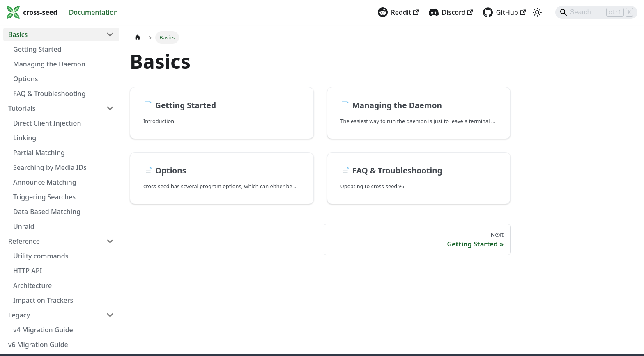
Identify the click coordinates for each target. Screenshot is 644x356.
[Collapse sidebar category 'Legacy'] (110, 315)
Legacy (19, 315)
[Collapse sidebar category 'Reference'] (110, 241)
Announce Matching (45, 182)
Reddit (405, 12)
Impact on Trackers (43, 300)
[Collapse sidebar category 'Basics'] (110, 34)
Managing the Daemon (49, 64)
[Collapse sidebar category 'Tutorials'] (110, 108)
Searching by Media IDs (50, 167)
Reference (24, 241)
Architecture (32, 285)
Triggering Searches (44, 197)
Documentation (93, 12)
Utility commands (41, 256)
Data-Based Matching (47, 212)
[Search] (596, 12)
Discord (458, 12)
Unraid (24, 226)
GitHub (511, 12)
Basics (18, 34)
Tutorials (22, 108)
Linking (25, 138)
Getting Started (37, 49)
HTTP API (28, 271)
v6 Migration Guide (38, 345)
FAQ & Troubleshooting (49, 94)
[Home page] (138, 38)
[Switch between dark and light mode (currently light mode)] (537, 12)
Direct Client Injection (47, 123)
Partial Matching (39, 153)
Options (26, 79)
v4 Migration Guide (43, 330)
